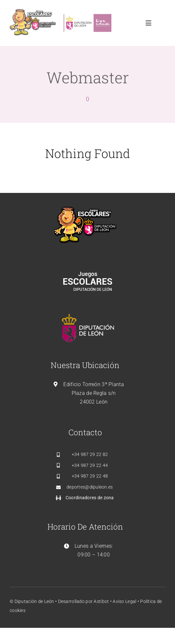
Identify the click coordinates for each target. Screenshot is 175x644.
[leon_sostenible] (87, 12)
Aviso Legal (124, 601)
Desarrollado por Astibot (84, 601)
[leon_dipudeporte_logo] (34, 12)
